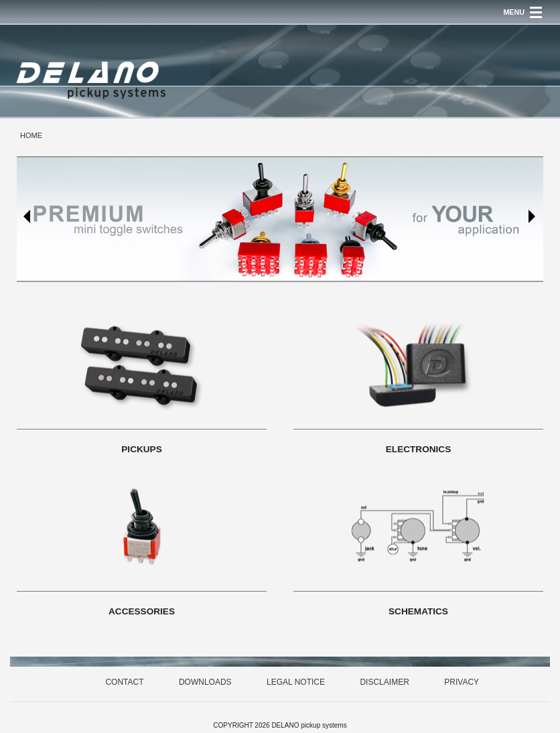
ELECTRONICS (418, 449)
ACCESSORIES (142, 611)
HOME (31, 135)
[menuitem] (31, 136)
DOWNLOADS (205, 682)
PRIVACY (462, 682)
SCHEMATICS (418, 611)
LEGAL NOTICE (296, 682)
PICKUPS (141, 449)
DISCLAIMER (384, 682)
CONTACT (124, 682)
